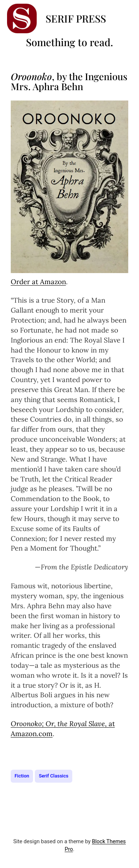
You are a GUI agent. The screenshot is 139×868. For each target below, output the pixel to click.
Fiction (22, 776)
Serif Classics (54, 776)
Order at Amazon (38, 282)
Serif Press (76, 18)
